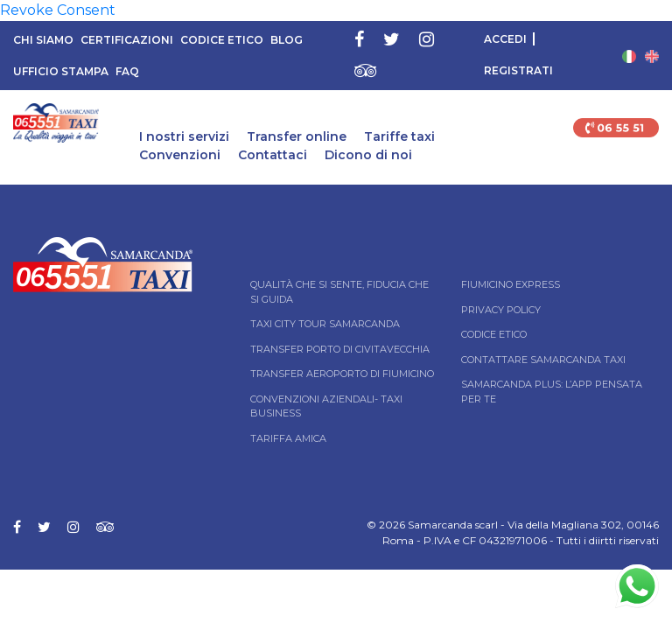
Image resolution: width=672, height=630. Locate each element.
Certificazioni (127, 40)
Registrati (518, 70)
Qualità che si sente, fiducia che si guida (339, 292)
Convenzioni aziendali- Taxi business (326, 406)
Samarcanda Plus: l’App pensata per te (552, 392)
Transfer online (297, 136)
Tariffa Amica (288, 438)
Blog (287, 40)
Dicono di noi (368, 155)
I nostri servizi (184, 136)
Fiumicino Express (511, 284)
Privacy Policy (501, 310)
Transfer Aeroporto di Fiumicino (342, 374)
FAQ (127, 71)
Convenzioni (180, 155)
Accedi (505, 39)
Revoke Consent (58, 10)
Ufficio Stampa (61, 71)
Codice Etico (222, 40)
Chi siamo (43, 40)
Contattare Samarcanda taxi (543, 360)
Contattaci (273, 155)
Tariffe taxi (399, 136)
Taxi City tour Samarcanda (325, 324)
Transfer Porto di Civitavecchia (340, 349)
